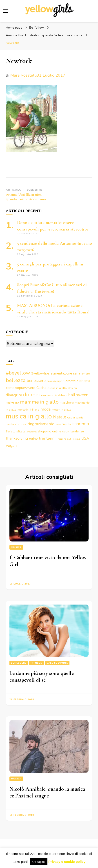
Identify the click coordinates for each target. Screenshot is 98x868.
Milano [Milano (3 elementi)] (35, 410)
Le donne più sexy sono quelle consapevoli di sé (42, 677)
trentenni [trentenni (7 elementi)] (47, 438)
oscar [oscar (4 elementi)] (71, 417)
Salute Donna (57, 663)
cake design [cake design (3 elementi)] (55, 381)
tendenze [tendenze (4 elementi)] (77, 431)
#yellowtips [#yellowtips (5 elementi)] (40, 373)
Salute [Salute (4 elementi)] (67, 424)
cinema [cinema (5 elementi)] (85, 381)
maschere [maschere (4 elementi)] (67, 402)
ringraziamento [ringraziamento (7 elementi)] (41, 424)
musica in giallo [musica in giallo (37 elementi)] (29, 416)
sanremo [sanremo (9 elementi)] (81, 424)
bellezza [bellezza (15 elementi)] (16, 380)
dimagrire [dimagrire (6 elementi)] (14, 395)
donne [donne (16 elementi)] (31, 395)
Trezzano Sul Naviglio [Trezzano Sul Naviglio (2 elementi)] (68, 439)
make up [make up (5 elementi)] (12, 402)
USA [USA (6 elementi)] (85, 438)
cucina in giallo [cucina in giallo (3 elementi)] (57, 388)
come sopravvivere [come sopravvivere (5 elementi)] (21, 388)
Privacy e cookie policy (67, 862)
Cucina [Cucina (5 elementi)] (41, 388)
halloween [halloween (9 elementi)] (78, 395)
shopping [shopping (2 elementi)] (32, 432)
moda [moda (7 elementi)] (46, 409)
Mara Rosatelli (23, 75)
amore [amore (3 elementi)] (86, 373)
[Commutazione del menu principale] (6, 11)
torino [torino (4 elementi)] (33, 439)
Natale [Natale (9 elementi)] (60, 417)
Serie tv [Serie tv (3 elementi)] (11, 431)
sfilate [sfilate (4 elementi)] (21, 431)
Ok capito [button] (39, 862)
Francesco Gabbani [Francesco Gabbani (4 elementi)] (53, 395)
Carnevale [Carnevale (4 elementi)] (71, 381)
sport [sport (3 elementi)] (66, 431)
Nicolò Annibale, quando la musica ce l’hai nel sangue (47, 792)
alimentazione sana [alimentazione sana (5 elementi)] (66, 373)
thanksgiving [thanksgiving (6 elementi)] (17, 438)
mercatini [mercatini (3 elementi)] (23, 410)
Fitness (37, 663)
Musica (16, 547)
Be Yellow (37, 28)
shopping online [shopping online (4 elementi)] (49, 431)
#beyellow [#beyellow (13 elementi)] (18, 373)
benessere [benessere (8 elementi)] (36, 381)
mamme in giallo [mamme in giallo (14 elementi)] (39, 402)
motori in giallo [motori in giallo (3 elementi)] (62, 410)
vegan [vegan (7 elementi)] (11, 445)
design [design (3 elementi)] (72, 388)
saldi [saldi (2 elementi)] (58, 424)
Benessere (19, 663)
